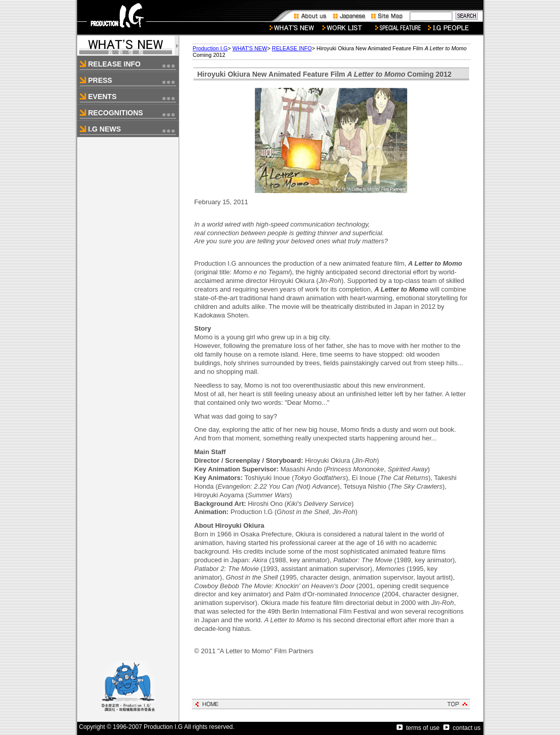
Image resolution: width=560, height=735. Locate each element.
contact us (462, 728)
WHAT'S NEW (250, 48)
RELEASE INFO (292, 48)
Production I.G (210, 48)
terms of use (418, 728)
